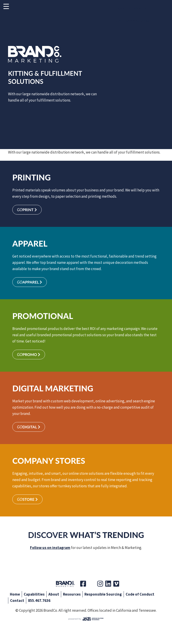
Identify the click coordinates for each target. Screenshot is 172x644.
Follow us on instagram (50, 548)
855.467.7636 (39, 601)
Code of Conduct (140, 594)
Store (27, 499)
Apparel (30, 282)
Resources (72, 594)
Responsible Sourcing (103, 594)
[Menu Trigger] (6, 6)
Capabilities (34, 594)
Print (27, 210)
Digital (29, 427)
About (54, 594)
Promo (29, 355)
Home (15, 594)
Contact (17, 601)
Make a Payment (133, 8)
